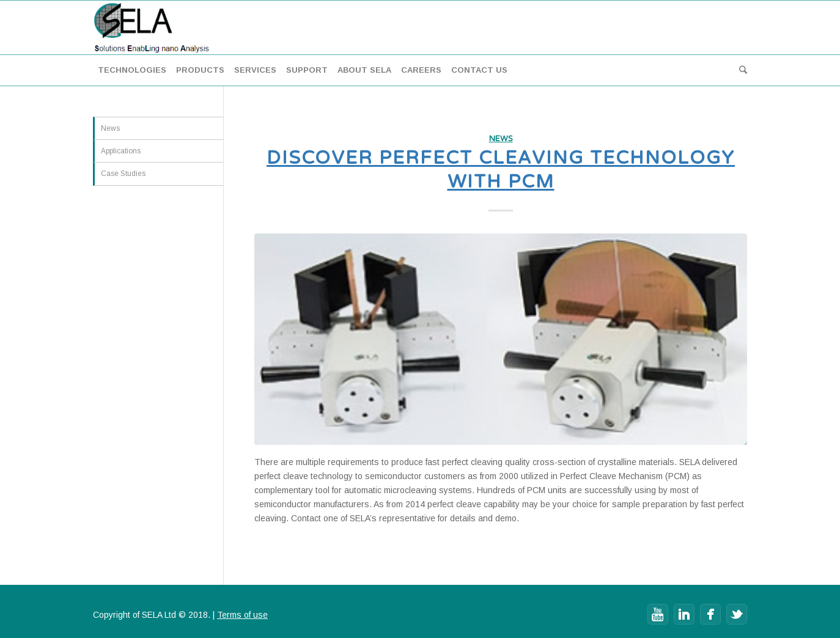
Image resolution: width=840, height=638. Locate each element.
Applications (121, 151)
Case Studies (123, 174)
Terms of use (242, 615)
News (501, 139)
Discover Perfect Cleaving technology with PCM (501, 170)
